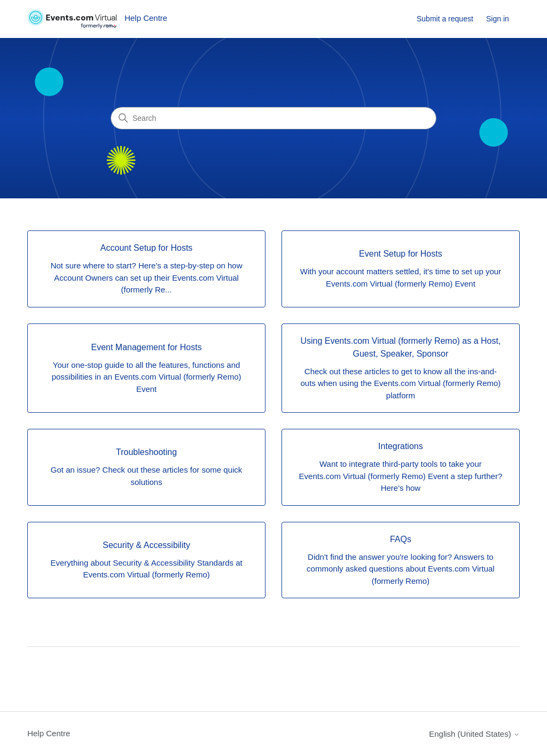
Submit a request (445, 19)
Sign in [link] (498, 19)
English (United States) (474, 734)
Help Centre (49, 733)
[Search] (273, 118)
